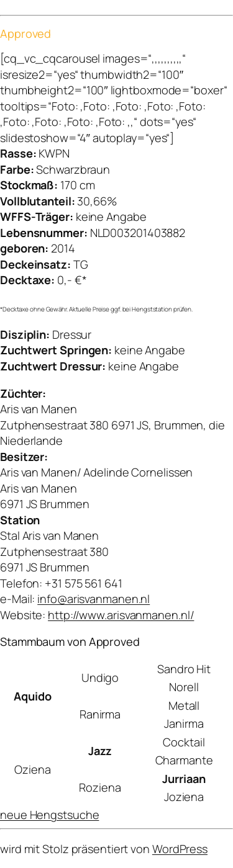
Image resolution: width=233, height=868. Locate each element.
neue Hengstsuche (49, 815)
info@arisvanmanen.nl (94, 599)
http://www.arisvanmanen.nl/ (121, 615)
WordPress (180, 849)
